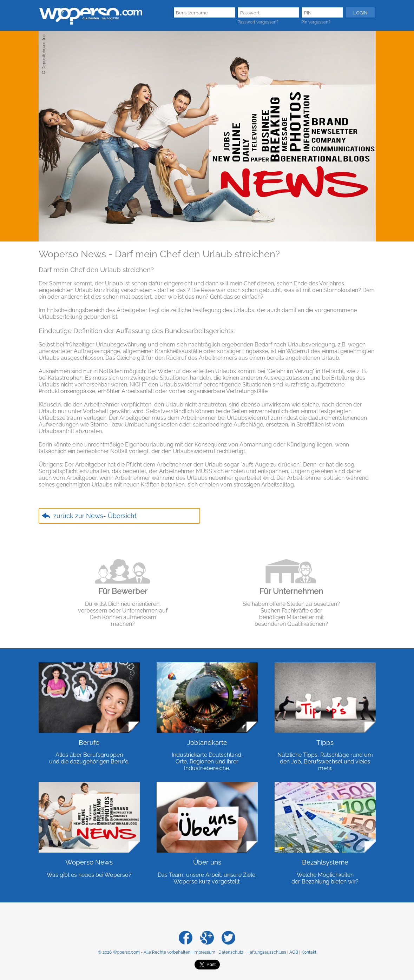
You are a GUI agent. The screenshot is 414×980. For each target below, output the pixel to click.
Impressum (204, 952)
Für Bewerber (123, 591)
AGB (294, 952)
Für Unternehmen (291, 591)
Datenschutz (231, 952)
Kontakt (309, 952)
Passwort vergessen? (258, 22)
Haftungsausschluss (266, 952)
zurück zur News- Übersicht (95, 516)
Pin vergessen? (316, 22)
